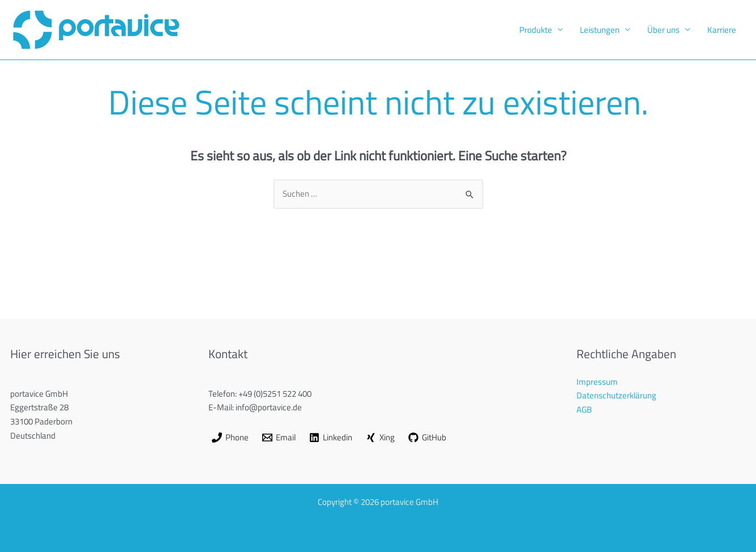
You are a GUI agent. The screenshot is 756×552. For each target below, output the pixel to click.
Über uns (663, 30)
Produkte (536, 30)
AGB (584, 409)
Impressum (597, 382)
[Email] (279, 438)
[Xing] (380, 438)
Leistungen (600, 30)
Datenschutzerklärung (616, 395)
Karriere (722, 30)
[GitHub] (427, 438)
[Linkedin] (331, 438)
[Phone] (230, 438)
